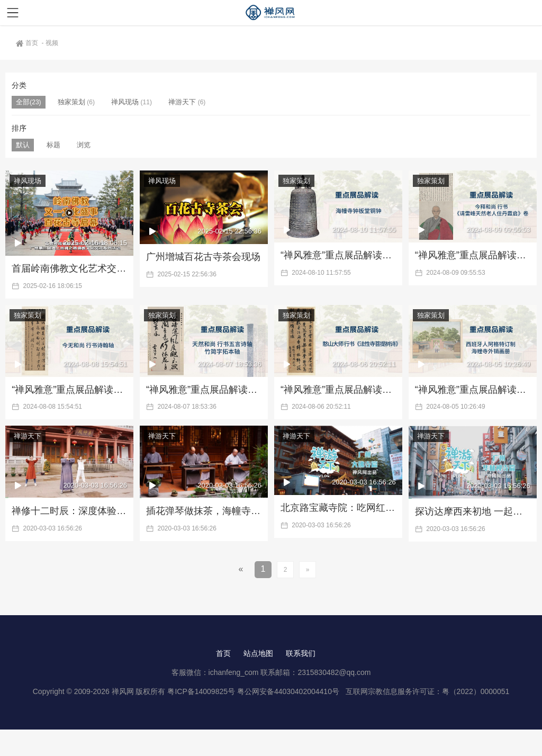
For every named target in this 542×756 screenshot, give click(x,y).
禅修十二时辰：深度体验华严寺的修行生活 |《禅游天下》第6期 (69, 511)
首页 (28, 43)
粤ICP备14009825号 (201, 691)
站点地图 (258, 653)
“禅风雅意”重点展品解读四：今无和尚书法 (69, 390)
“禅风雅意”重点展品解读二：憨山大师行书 (338, 390)
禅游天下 (182, 102)
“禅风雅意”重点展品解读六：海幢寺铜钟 (338, 255)
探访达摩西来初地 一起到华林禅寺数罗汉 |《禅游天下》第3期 (473, 511)
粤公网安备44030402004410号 (289, 691)
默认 (23, 145)
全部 (23, 102)
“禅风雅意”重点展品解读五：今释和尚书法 (473, 255)
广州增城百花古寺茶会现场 (203, 257)
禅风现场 (125, 102)
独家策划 (71, 102)
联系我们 (301, 653)
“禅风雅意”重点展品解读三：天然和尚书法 (204, 390)
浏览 (84, 145)
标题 (53, 145)
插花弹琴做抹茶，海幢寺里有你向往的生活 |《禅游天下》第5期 (204, 511)
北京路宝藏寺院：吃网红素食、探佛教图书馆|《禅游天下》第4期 (338, 508)
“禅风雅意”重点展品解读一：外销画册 (473, 390)
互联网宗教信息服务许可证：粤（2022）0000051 (428, 691)
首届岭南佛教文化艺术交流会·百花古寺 (69, 268)
